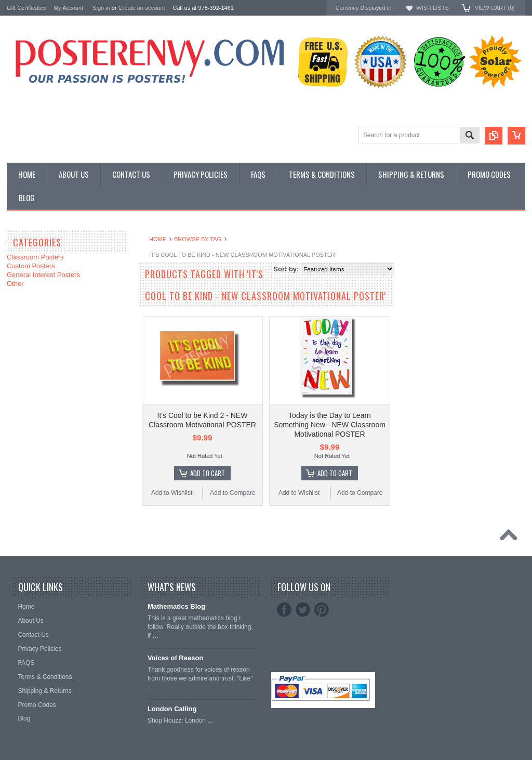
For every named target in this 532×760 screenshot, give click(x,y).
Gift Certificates (26, 8)
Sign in (101, 8)
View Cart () (495, 8)
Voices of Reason (175, 658)
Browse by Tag (198, 239)
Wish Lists (432, 8)
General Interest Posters (43, 275)
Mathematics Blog (176, 606)
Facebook (284, 610)
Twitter (303, 610)
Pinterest (322, 610)
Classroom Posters (35, 257)
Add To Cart (208, 473)
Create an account (142, 8)
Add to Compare (232, 493)
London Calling (172, 709)
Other (15, 284)
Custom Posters (31, 266)
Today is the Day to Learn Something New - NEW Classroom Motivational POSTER (330, 425)
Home (158, 239)
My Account (68, 8)
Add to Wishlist (172, 493)
